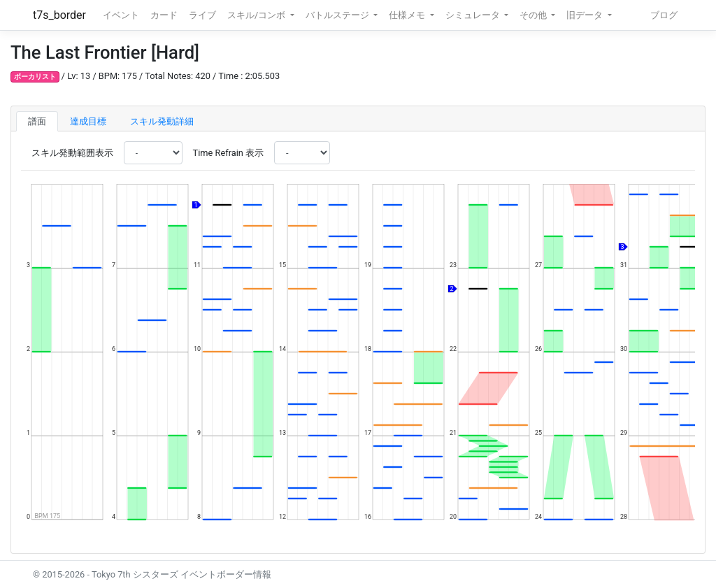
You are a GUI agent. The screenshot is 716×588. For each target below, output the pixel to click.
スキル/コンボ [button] (257, 15)
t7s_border (59, 15)
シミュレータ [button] (474, 15)
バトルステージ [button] (338, 15)
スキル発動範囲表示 (72, 153)
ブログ (664, 15)
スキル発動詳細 (162, 121)
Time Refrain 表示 (228, 153)
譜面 (37, 121)
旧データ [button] (586, 15)
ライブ (202, 15)
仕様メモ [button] (408, 15)
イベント (121, 15)
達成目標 (88, 121)
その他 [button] (534, 15)
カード (164, 15)
